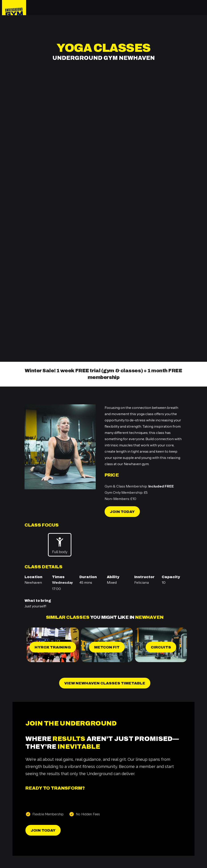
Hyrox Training (53, 647)
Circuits (161, 647)
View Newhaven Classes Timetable (105, 683)
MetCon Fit (107, 647)
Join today (122, 512)
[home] (14, 8)
